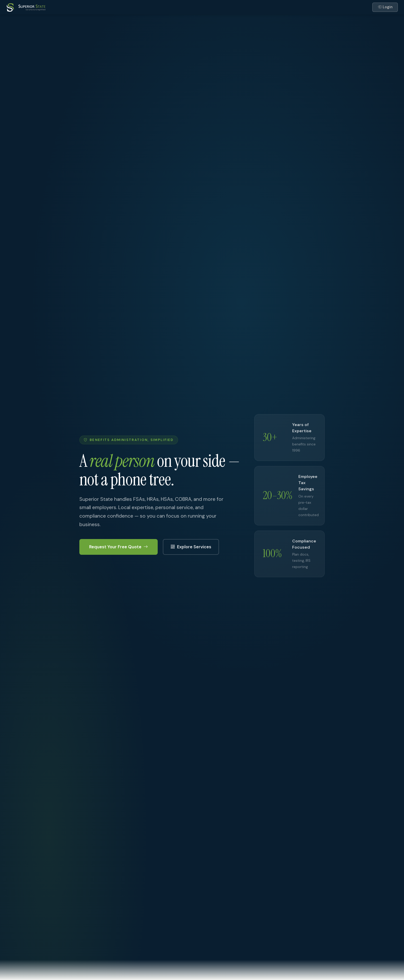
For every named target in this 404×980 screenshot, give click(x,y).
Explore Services (191, 547)
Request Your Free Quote (119, 547)
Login (385, 7)
